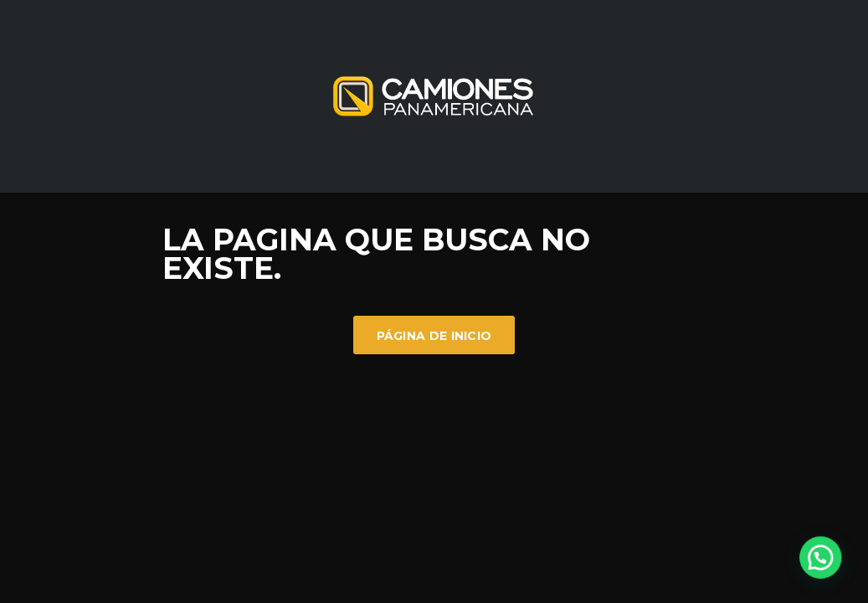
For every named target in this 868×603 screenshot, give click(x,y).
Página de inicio (434, 336)
